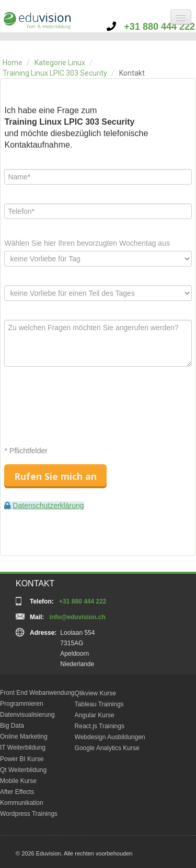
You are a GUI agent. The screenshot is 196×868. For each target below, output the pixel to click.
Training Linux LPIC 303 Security (55, 73)
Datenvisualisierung (27, 715)
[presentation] (84, 406)
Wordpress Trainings (29, 814)
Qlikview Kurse (95, 693)
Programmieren (22, 704)
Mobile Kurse (18, 781)
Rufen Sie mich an (55, 476)
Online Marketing (24, 737)
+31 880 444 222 (151, 27)
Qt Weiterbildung (23, 770)
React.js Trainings (100, 726)
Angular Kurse (95, 715)
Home (13, 63)
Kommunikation (22, 803)
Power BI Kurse (22, 759)
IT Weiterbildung (23, 748)
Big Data (12, 726)
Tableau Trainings (99, 704)
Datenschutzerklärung (48, 505)
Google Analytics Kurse (107, 748)
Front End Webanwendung (37, 693)
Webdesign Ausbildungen (110, 737)
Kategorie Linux (60, 63)
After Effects (17, 792)
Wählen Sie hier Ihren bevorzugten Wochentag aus (87, 243)
